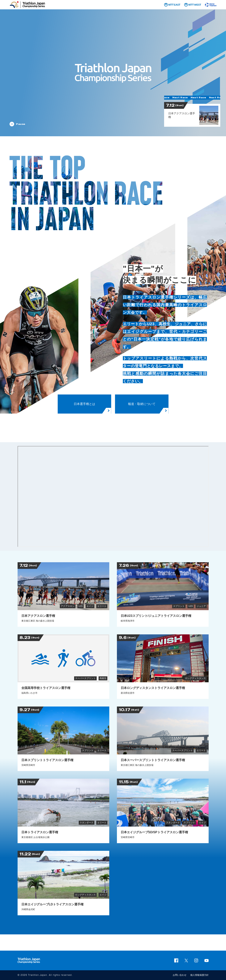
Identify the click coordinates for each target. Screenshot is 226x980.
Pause (21, 124)
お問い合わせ (180, 975)
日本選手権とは (84, 404)
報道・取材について (142, 404)
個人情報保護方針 (199, 975)
